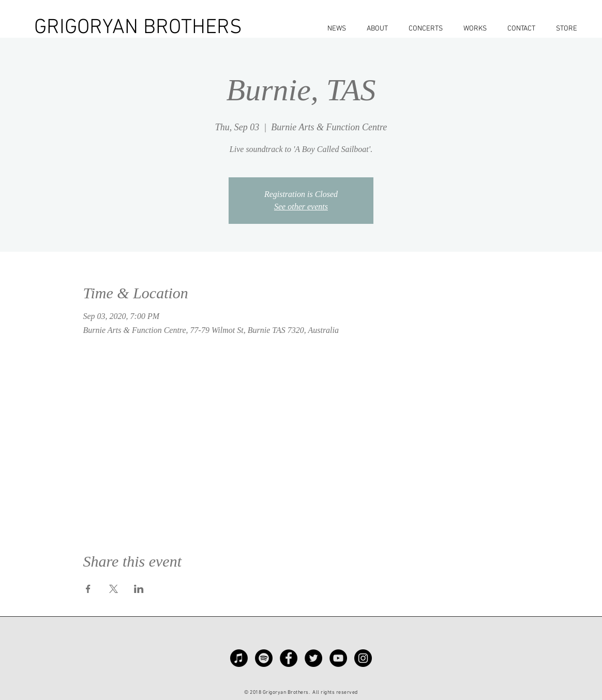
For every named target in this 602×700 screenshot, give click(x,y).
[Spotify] (264, 658)
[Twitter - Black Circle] (313, 658)
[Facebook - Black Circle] (289, 658)
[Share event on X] (114, 589)
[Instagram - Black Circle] (363, 658)
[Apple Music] (239, 658)
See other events (301, 207)
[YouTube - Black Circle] (338, 658)
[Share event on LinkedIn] (139, 589)
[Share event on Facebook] (88, 589)
